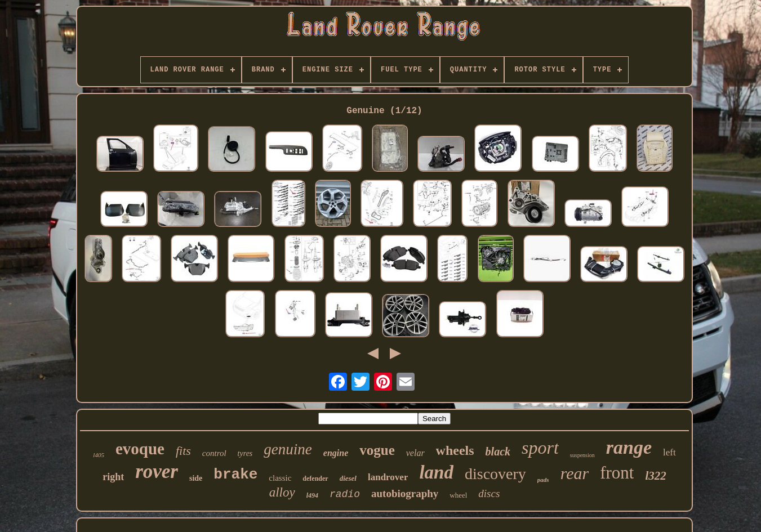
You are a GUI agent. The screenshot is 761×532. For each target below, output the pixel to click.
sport (540, 448)
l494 (312, 495)
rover (157, 471)
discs (489, 493)
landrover (388, 477)
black (498, 451)
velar (415, 453)
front (617, 473)
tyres (245, 453)
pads (543, 480)
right (113, 477)
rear (575, 473)
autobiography (405, 493)
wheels (455, 450)
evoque (140, 449)
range (629, 447)
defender (315, 479)
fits (183, 451)
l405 (99, 455)
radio (345, 494)
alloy (282, 492)
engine (336, 453)
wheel (458, 495)
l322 (655, 476)
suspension (582, 455)
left (669, 452)
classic (280, 478)
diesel (348, 478)
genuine (288, 449)
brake (235, 475)
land (436, 472)
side (196, 478)
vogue (377, 450)
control (214, 453)
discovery (495, 474)
